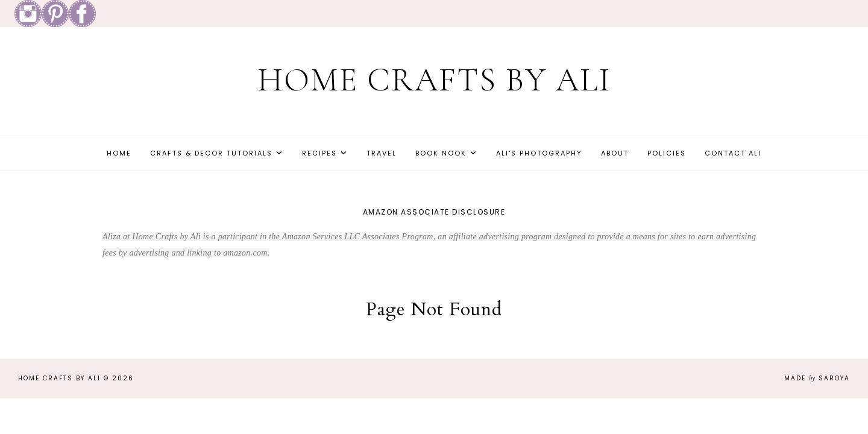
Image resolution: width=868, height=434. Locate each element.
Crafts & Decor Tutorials (211, 153)
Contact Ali (733, 153)
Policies (667, 153)
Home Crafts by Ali (434, 80)
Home (119, 153)
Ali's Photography (539, 153)
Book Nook (441, 153)
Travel (382, 153)
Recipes (319, 153)
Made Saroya (817, 378)
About (615, 153)
